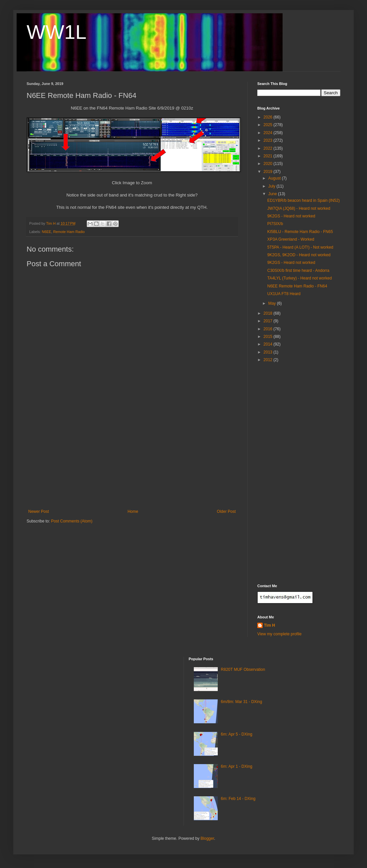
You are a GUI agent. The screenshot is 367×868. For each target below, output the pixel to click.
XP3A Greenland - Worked (291, 239)
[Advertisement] (132, 459)
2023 (269, 140)
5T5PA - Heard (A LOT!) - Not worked (300, 247)
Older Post (226, 512)
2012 (269, 360)
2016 (269, 329)
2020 (269, 164)
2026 (269, 117)
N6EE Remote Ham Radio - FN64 (297, 286)
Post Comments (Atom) (72, 521)
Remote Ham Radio (69, 232)
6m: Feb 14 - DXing (238, 799)
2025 (269, 125)
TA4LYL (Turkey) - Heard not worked (300, 278)
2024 (269, 133)
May (273, 303)
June (273, 194)
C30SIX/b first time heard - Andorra (298, 271)
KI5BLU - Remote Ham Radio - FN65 (300, 232)
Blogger (207, 838)
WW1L (57, 32)
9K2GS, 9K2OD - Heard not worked (299, 255)
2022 (269, 148)
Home (133, 512)
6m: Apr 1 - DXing (237, 766)
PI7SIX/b (275, 224)
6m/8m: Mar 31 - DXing (241, 702)
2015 (269, 337)
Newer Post (39, 512)
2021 (269, 156)
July (272, 186)
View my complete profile (279, 634)
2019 (269, 172)
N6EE (47, 232)
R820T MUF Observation (243, 670)
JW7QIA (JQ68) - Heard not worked (299, 208)
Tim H (269, 625)
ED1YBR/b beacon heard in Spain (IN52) (304, 200)
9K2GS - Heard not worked (291, 216)
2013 (269, 352)
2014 (269, 344)
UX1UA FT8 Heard (284, 294)
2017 (269, 321)
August (275, 178)
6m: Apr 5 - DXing (237, 734)
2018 (269, 313)
